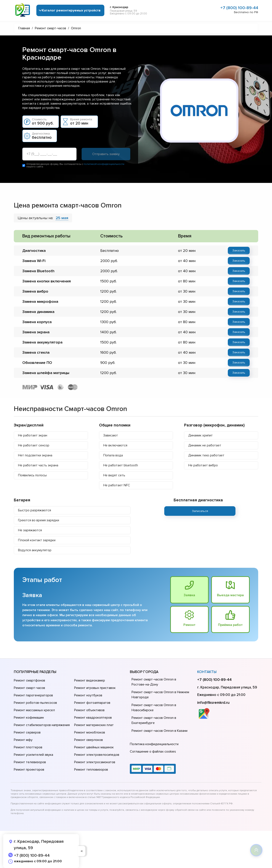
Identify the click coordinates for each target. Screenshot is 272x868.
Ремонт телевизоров (30, 762)
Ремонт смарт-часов (29, 688)
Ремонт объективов (89, 710)
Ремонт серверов (27, 732)
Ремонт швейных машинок (94, 747)
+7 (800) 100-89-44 (239, 8)
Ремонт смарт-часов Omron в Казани (159, 731)
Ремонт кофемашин (29, 718)
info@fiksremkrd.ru (213, 703)
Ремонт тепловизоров (91, 770)
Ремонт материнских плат (94, 725)
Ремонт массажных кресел (34, 710)
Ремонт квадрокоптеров (93, 718)
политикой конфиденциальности (104, 164)
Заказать (239, 250)
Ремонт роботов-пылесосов (35, 703)
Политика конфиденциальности (154, 744)
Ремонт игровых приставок (95, 688)
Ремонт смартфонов (29, 680)
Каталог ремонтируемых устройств (71, 10)
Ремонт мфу (23, 740)
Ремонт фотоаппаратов (92, 703)
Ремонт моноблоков (90, 732)
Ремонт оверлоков (89, 740)
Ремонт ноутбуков (88, 695)
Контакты (207, 672)
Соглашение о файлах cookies (153, 752)
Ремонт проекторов (29, 770)
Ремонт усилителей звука (33, 755)
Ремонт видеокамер (90, 680)
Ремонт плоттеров (28, 747)
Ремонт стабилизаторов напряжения (42, 725)
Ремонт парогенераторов (33, 695)
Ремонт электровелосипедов (97, 755)
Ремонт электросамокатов (95, 762)
